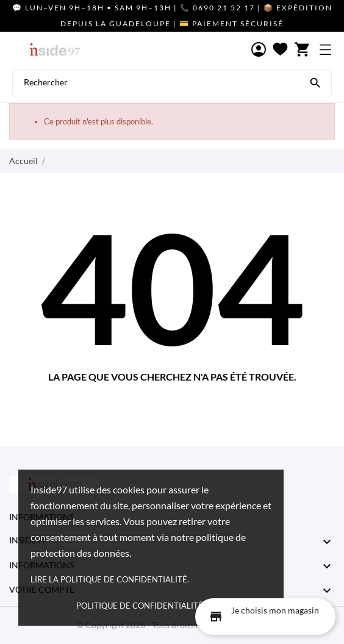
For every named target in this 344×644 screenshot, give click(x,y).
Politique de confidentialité (140, 606)
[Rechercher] (315, 82)
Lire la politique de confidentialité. (110, 579)
